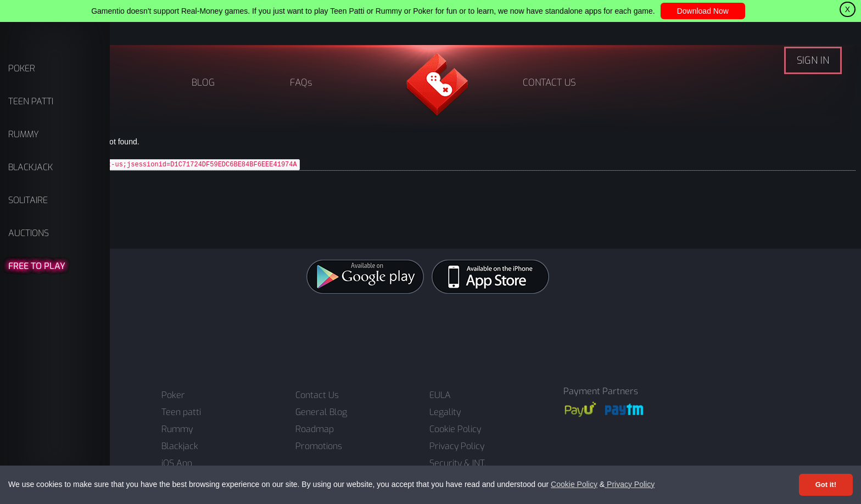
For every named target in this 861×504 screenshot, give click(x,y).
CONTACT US (549, 83)
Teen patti (181, 412)
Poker (173, 395)
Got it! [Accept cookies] (826, 485)
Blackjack (180, 446)
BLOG (203, 83)
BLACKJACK (30, 167)
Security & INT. (458, 463)
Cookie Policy (574, 484)
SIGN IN (813, 60)
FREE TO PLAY (37, 266)
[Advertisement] (431, 335)
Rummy (177, 429)
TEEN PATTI (31, 101)
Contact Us (317, 395)
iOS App (177, 463)
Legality (445, 412)
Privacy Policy (630, 484)
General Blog (321, 412)
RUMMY (24, 134)
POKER (22, 68)
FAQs (301, 83)
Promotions (319, 446)
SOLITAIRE (28, 200)
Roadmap (315, 429)
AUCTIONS (29, 233)
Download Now (703, 11)
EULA (440, 395)
